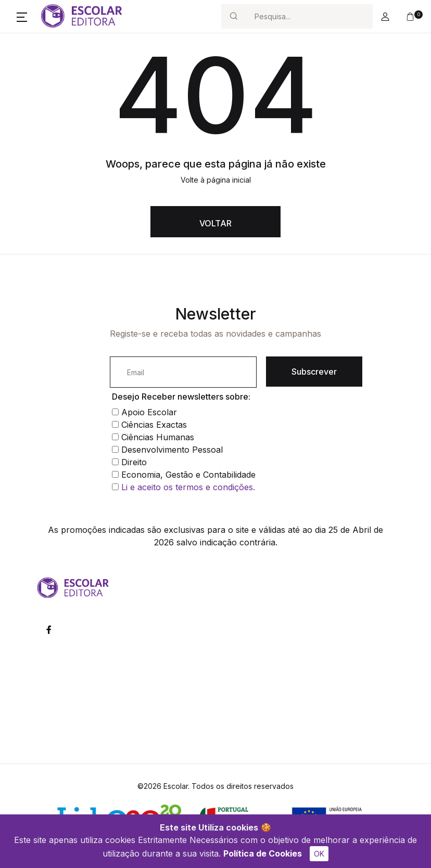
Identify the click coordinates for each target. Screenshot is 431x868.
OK (319, 854)
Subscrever (314, 372)
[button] (22, 17)
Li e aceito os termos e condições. (188, 487)
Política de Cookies (263, 853)
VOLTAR (215, 223)
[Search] (309, 16)
